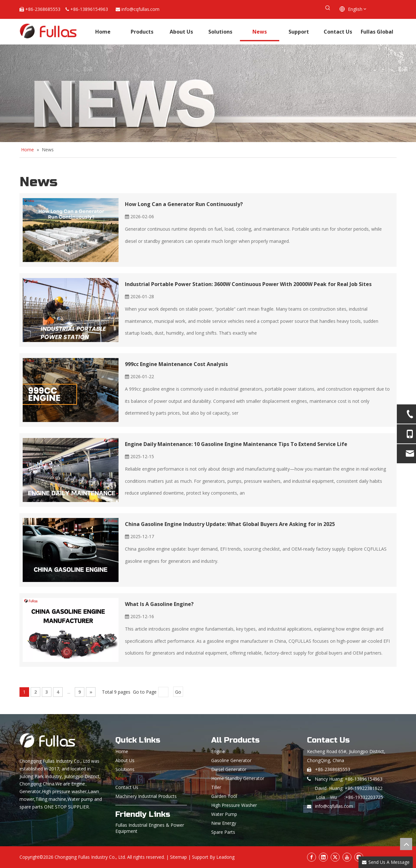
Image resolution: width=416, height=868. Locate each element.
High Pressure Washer (234, 805)
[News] (208, 93)
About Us (125, 760)
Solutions (125, 769)
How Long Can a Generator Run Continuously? (184, 204)
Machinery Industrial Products (146, 796)
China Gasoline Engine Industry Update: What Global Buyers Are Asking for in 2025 (230, 524)
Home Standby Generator (238, 778)
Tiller (216, 787)
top (406, 844)
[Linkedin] (323, 857)
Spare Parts (223, 832)
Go (178, 692)
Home (122, 751)
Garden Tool (224, 796)
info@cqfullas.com (140, 9)
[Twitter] (335, 857)
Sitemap (178, 857)
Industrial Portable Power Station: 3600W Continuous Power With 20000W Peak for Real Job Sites (248, 284)
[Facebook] (312, 857)
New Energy (224, 823)
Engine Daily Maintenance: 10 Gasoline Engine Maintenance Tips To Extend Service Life (236, 444)
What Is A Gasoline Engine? (159, 604)
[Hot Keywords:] (328, 8)
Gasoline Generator (231, 760)
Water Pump (224, 814)
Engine (218, 751)
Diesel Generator (229, 769)
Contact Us (127, 787)
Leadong (225, 857)
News (121, 778)
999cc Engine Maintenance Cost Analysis (176, 364)
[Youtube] (347, 857)
